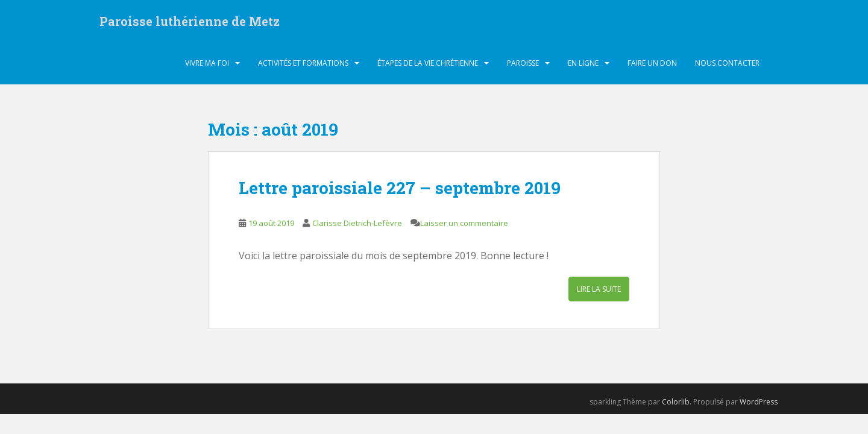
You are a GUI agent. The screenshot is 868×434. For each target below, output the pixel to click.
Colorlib (676, 402)
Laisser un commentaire (464, 223)
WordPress (759, 402)
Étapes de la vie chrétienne (428, 63)
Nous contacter (727, 63)
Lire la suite (599, 289)
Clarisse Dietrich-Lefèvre (357, 223)
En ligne (583, 63)
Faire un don (652, 63)
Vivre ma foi (207, 63)
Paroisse (523, 63)
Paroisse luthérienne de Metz (190, 21)
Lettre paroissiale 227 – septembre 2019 (400, 188)
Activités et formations (303, 63)
